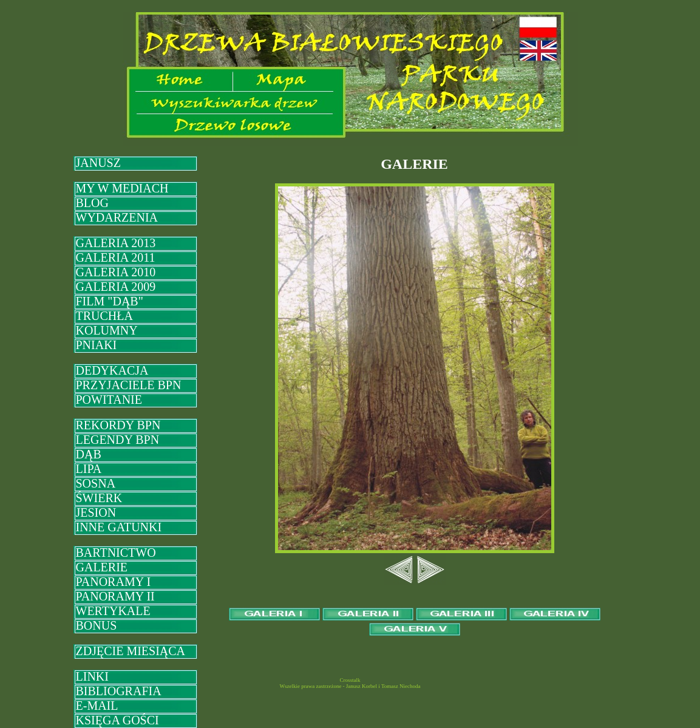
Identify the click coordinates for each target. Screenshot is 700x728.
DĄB (89, 454)
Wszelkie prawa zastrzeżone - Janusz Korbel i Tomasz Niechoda (350, 686)
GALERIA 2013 (116, 243)
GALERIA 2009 (116, 287)
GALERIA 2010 (116, 272)
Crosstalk (350, 680)
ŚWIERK (99, 498)
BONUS (97, 625)
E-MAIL (97, 706)
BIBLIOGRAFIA (119, 691)
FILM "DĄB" (110, 301)
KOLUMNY (107, 330)
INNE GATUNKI (119, 527)
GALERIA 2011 (116, 257)
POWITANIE (109, 400)
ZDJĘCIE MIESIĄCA (131, 651)
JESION (96, 512)
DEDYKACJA (112, 370)
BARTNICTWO (116, 553)
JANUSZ (98, 163)
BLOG (92, 203)
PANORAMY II (115, 596)
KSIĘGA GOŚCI (117, 720)
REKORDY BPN (118, 425)
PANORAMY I (114, 582)
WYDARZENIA (117, 217)
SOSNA (96, 483)
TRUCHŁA (104, 316)
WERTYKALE (113, 611)
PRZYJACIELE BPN (129, 385)
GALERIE (102, 567)
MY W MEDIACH (122, 188)
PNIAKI (97, 345)
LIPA (89, 469)
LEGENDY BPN (118, 440)
